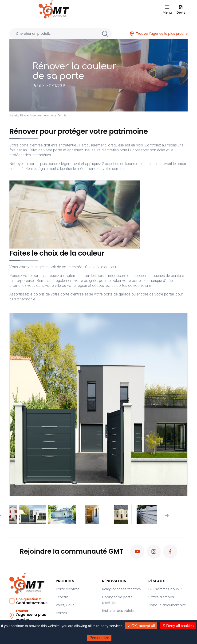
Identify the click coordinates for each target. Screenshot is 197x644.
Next (167, 515)
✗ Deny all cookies (178, 626)
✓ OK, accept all (141, 626)
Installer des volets (118, 611)
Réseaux (157, 581)
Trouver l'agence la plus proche (159, 34)
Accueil (14, 116)
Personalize (99, 638)
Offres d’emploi (161, 597)
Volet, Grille (65, 605)
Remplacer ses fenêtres (121, 589)
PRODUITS (65, 581)
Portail (61, 613)
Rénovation (114, 581)
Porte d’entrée (67, 589)
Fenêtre (62, 597)
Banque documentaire (167, 605)
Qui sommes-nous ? (165, 589)
